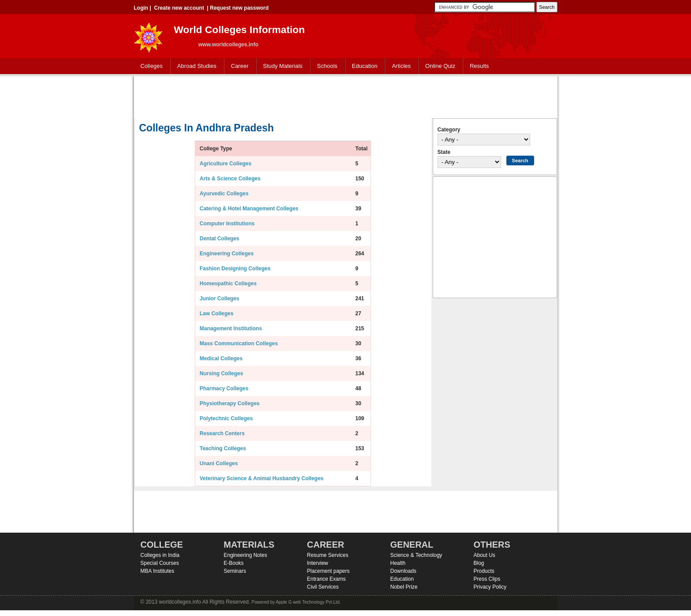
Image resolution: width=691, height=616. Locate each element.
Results (479, 66)
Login (141, 8)
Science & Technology (416, 555)
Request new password (239, 8)
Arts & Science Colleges (230, 179)
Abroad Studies (195, 66)
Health (398, 563)
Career (238, 66)
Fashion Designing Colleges (235, 269)
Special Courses (160, 563)
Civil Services (323, 587)
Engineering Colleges (227, 254)
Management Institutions (231, 329)
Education (363, 66)
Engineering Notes (246, 555)
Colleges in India (160, 555)
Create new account (179, 8)
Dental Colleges (219, 239)
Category (449, 130)
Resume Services (328, 555)
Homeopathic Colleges (228, 284)
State (444, 152)
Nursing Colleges (221, 373)
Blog (479, 563)
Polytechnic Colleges (226, 418)
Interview (318, 563)
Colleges (150, 66)
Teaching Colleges (223, 448)
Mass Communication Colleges (239, 343)
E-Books (234, 563)
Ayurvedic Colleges (224, 194)
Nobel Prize (404, 587)
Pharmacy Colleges (224, 388)
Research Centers (222, 433)
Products (484, 571)
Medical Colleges (221, 358)
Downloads (403, 571)
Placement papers (329, 571)
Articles (401, 66)
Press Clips (487, 579)
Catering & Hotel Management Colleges (249, 209)
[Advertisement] (345, 96)
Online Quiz (440, 66)
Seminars (235, 571)
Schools (325, 66)
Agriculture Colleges (225, 164)
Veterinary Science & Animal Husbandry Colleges (262, 478)
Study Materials (281, 66)
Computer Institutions (227, 224)
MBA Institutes (158, 571)
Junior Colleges (219, 299)
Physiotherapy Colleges (230, 403)
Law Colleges (217, 314)
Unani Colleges (219, 463)
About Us (485, 555)
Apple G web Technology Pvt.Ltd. (308, 602)
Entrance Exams (327, 579)
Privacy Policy (490, 587)
